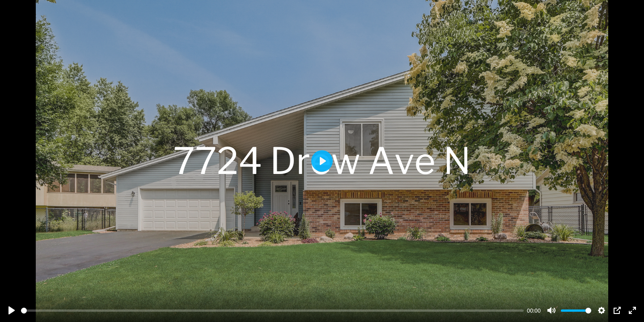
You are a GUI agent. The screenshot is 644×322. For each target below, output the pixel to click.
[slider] (272, 311)
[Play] (12, 310)
